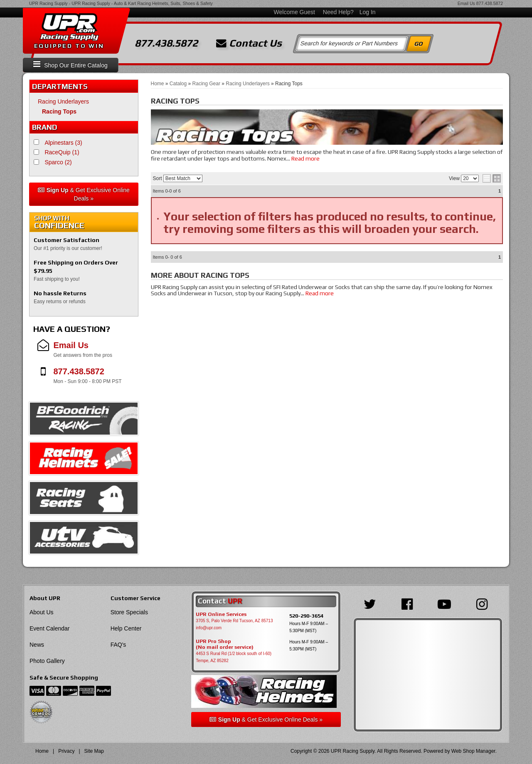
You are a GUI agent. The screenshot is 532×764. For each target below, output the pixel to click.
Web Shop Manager (473, 751)
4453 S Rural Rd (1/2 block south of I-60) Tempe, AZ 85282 (234, 657)
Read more (305, 158)
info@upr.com (209, 628)
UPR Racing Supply (48, 3)
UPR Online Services (221, 614)
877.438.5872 (490, 3)
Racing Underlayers (63, 101)
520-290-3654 (306, 616)
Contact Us (249, 43)
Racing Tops (59, 111)
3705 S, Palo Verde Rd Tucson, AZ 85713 (234, 621)
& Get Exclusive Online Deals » (84, 194)
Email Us (466, 3)
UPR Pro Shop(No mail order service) (225, 644)
